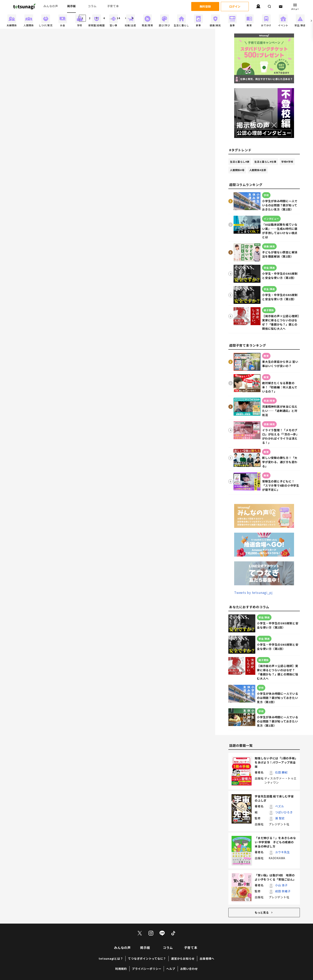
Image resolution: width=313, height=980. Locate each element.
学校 (287, 162)
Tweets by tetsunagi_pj (253, 592)
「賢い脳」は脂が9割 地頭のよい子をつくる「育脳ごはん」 (275, 877)
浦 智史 (280, 818)
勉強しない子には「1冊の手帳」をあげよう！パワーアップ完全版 (275, 762)
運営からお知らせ (183, 958)
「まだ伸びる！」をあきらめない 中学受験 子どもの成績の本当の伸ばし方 (275, 842)
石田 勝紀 (281, 772)
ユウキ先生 (282, 852)
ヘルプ (171, 969)
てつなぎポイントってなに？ (147, 958)
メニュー (295, 6)
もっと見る (264, 912)
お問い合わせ (189, 969)
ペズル (279, 806)
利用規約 (121, 969)
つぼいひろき (284, 812)
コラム (92, 6)
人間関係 (237, 170)
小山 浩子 (281, 885)
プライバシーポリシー (147, 969)
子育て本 (113, 6)
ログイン (235, 6)
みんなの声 (51, 6)
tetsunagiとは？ (111, 958)
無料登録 (205, 6)
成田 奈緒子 (283, 891)
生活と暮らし (240, 162)
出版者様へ (207, 958)
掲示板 (71, 6)
